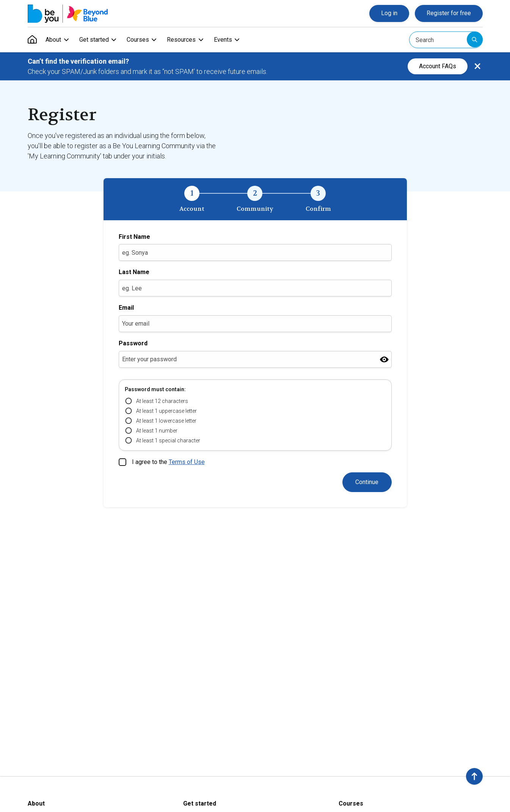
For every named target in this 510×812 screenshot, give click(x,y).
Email (126, 308)
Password (133, 343)
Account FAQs (438, 66)
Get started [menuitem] (94, 40)
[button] (474, 776)
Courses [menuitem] (139, 40)
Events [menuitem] (224, 40)
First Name (134, 237)
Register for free (449, 13)
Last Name (134, 272)
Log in (389, 13)
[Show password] (384, 359)
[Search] (446, 40)
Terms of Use (187, 462)
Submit (475, 39)
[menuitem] (32, 40)
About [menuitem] (54, 40)
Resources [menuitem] (182, 40)
